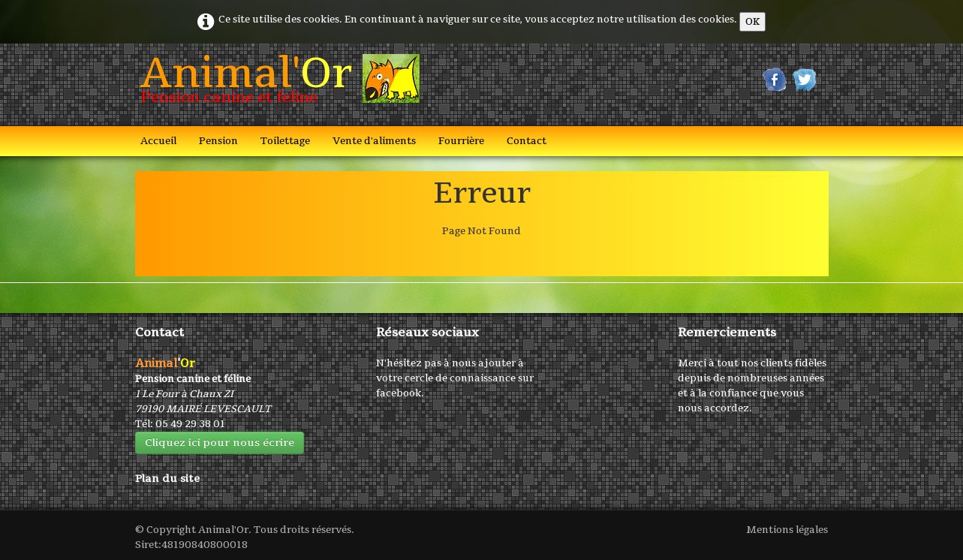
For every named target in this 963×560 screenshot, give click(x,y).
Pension (218, 141)
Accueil (158, 141)
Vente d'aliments (374, 141)
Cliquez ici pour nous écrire (220, 443)
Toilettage (285, 141)
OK (752, 22)
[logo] (274, 83)
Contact (527, 141)
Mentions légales (787, 530)
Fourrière (461, 141)
